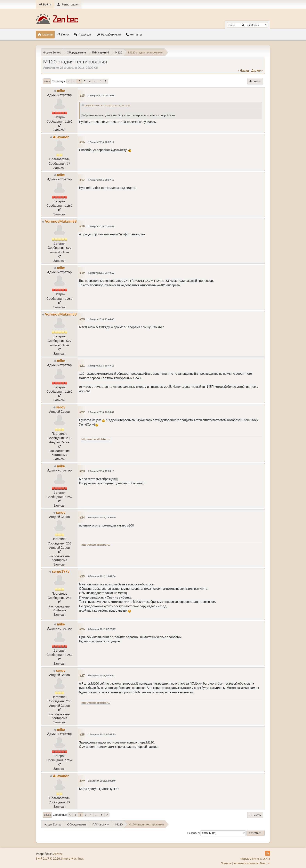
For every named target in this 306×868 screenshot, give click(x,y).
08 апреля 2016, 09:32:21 (102, 675)
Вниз (47, 81)
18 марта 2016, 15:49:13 (101, 366)
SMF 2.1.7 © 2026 (48, 858)
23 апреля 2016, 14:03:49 (102, 781)
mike (61, 90)
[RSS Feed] (268, 853)
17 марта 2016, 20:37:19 (101, 180)
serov (61, 407)
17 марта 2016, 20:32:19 (101, 142)
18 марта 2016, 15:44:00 (101, 319)
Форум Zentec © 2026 (255, 859)
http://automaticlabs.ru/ (96, 439)
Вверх (47, 815)
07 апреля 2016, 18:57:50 (102, 517)
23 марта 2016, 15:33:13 (101, 471)
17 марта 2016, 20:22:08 (101, 96)
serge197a (61, 571)
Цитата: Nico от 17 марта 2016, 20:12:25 (107, 105)
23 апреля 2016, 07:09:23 (102, 734)
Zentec (58, 854)
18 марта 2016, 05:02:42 (101, 226)
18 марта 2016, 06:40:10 (101, 273)
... (95, 81)
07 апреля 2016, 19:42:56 (102, 576)
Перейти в (193, 833)
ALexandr (61, 137)
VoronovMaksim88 (61, 221)
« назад (243, 70)
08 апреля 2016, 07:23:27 (102, 629)
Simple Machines (72, 858)
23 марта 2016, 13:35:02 (101, 412)
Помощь (226, 863)
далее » (257, 70)
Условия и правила (246, 863)
